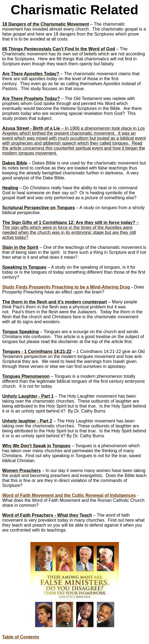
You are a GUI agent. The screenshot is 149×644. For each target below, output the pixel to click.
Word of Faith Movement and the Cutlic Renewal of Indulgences (69, 495)
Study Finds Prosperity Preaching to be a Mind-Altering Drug (66, 287)
